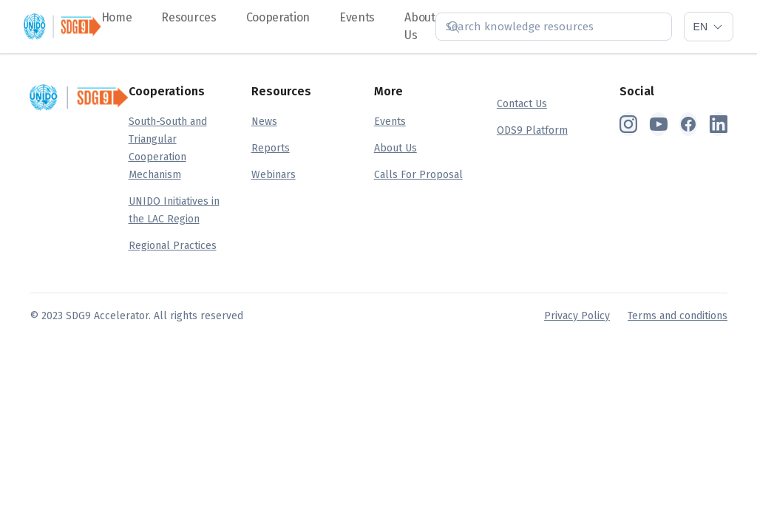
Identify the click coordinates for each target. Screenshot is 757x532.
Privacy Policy (577, 316)
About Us (396, 148)
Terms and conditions (678, 316)
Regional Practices (173, 246)
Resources (189, 17)
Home (117, 17)
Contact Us (522, 104)
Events (357, 17)
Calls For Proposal (418, 175)
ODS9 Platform (532, 130)
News (264, 122)
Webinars (274, 175)
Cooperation (278, 17)
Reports (271, 148)
